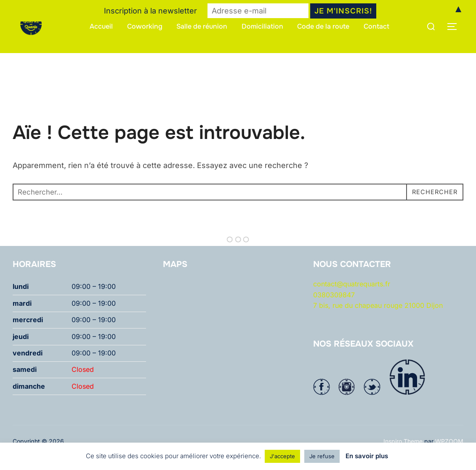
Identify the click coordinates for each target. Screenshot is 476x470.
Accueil (101, 26)
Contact (377, 26)
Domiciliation (262, 26)
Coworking (145, 26)
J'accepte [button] (282, 456)
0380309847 (334, 311)
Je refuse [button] (322, 456)
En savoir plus (367, 456)
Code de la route (324, 26)
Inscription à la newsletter (150, 11)
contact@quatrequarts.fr (352, 300)
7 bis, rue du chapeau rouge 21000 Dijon (378, 321)
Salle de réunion (202, 26)
